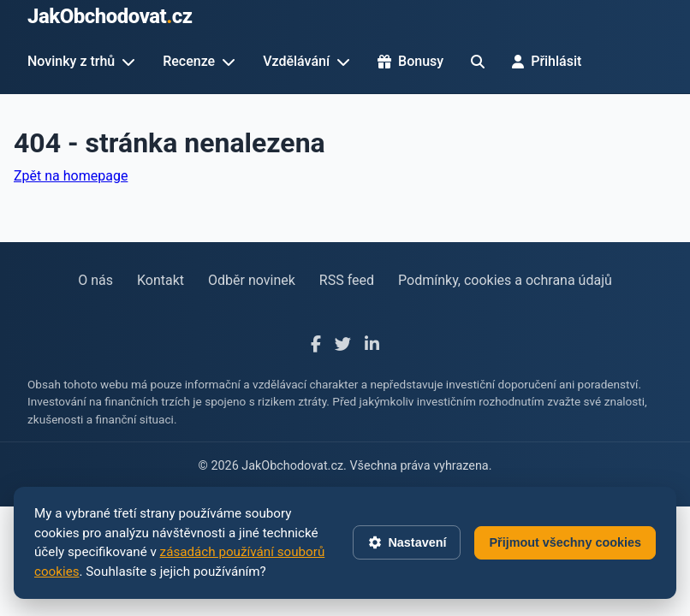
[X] (343, 345)
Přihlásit (547, 61)
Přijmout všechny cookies (565, 542)
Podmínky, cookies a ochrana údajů (505, 280)
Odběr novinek (252, 280)
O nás (95, 280)
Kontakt (161, 280)
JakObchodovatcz (110, 16)
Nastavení (407, 542)
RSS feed (347, 280)
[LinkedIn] (372, 345)
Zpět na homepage (71, 176)
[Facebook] (316, 345)
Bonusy (410, 61)
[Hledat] (478, 62)
